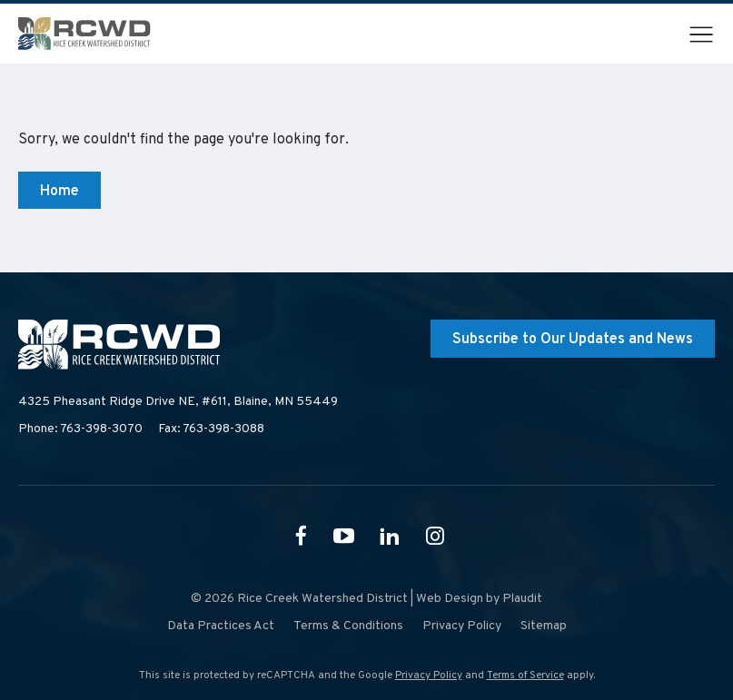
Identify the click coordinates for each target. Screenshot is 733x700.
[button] (701, 35)
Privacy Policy (429, 675)
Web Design (450, 599)
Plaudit (522, 599)
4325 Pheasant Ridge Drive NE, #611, (178, 402)
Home (59, 192)
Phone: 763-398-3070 (80, 429)
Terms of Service (525, 675)
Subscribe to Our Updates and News (573, 340)
